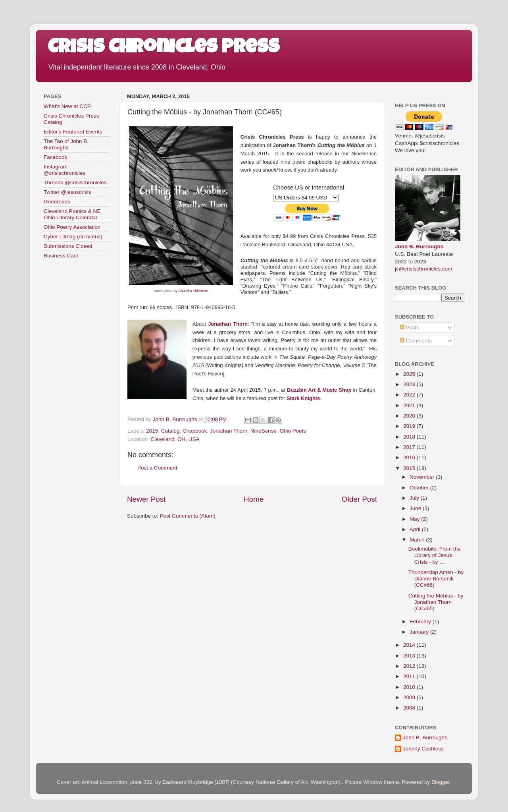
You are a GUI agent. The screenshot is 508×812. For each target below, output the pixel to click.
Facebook (55, 157)
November (423, 477)
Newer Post (146, 499)
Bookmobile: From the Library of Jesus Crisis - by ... (435, 555)
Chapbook (195, 431)
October (420, 488)
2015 (152, 431)
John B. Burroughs (419, 246)
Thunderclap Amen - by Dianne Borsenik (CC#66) (436, 579)
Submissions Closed (68, 246)
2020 (410, 416)
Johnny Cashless (423, 749)
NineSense (264, 431)
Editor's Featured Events (73, 132)
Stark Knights (303, 398)
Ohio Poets (293, 431)
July (415, 498)
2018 (410, 437)
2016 (410, 457)
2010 (410, 687)
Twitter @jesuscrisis (67, 192)
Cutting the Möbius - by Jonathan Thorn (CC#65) (436, 602)
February (421, 622)
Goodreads (57, 202)
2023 (410, 384)
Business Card (61, 256)
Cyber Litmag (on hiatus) (73, 237)
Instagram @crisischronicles (64, 170)
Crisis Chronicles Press (164, 48)
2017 (410, 447)
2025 (410, 374)
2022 (410, 395)
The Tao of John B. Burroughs (66, 144)
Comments (416, 341)
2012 (410, 666)
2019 (410, 426)
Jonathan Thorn (228, 324)
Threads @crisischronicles (75, 183)
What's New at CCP (67, 106)
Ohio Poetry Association (72, 227)
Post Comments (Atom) (188, 516)
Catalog (170, 431)
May (415, 519)
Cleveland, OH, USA (175, 439)
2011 (410, 676)
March (418, 540)
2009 (410, 697)
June (416, 508)
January (420, 632)
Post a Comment (157, 468)
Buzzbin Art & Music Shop (319, 390)
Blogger (441, 782)
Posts (410, 328)
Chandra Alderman (193, 291)
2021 (410, 405)
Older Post (359, 499)
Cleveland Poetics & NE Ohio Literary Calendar (72, 214)
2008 (410, 708)
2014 (410, 645)
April (416, 529)
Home (254, 499)
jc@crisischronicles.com (423, 269)
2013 (410, 656)
